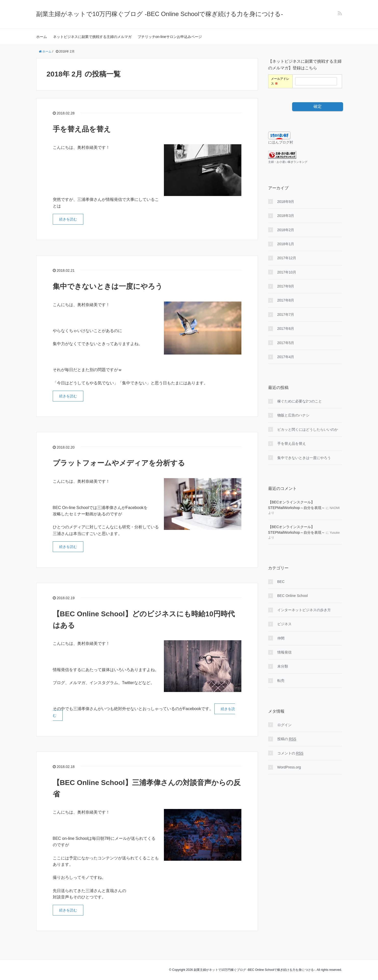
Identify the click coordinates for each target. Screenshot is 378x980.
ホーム (42, 37)
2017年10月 (287, 272)
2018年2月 (286, 230)
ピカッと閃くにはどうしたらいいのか (308, 429)
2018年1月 (286, 244)
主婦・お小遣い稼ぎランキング (288, 162)
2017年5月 (286, 343)
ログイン (284, 725)
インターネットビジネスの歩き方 (304, 610)
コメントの (290, 753)
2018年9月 (286, 202)
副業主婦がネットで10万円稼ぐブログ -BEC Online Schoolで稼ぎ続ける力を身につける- (160, 14)
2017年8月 (286, 300)
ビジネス (284, 624)
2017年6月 (286, 329)
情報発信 (284, 652)
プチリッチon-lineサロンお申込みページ (170, 37)
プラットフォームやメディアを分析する (119, 463)
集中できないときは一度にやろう (108, 286)
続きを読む (68, 219)
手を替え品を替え (82, 129)
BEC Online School (293, 596)
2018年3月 (286, 216)
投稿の (287, 739)
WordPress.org (289, 767)
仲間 (281, 638)
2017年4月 (286, 357)
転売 (281, 681)
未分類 (283, 666)
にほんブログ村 (281, 142)
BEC (281, 582)
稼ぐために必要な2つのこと (300, 401)
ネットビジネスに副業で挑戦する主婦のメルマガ (92, 37)
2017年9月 (286, 286)
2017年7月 (286, 315)
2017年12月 (287, 258)
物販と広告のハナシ (293, 415)
